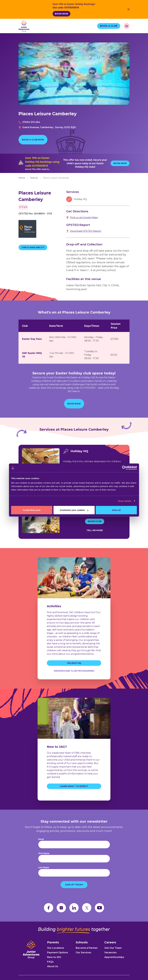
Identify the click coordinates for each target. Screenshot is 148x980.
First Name (44, 853)
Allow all (116, 510)
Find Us (34, 178)
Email (41, 839)
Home (22, 178)
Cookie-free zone (32, 510)
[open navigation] (127, 26)
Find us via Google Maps (84, 217)
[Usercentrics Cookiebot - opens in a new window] (124, 468)
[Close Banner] (128, 9)
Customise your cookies (74, 510)
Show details (125, 501)
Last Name (44, 867)
